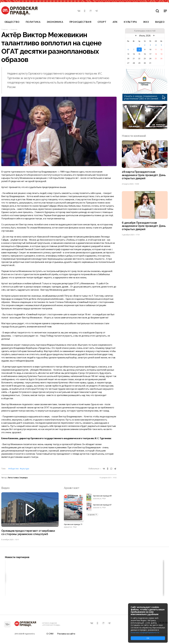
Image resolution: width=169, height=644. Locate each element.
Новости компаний (134, 136)
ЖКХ (146, 22)
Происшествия (80, 22)
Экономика (55, 22)
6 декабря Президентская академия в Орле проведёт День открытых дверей (144, 226)
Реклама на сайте (66, 634)
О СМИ (50, 634)
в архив (92, 515)
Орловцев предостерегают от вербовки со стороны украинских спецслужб (28, 533)
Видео (160, 22)
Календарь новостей (145, 31)
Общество (12, 22)
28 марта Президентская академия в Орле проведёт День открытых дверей (144, 175)
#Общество (14, 469)
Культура (130, 22)
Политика (33, 22)
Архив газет (72, 488)
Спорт (102, 22)
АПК (115, 22)
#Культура (24, 469)
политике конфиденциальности (145, 632)
